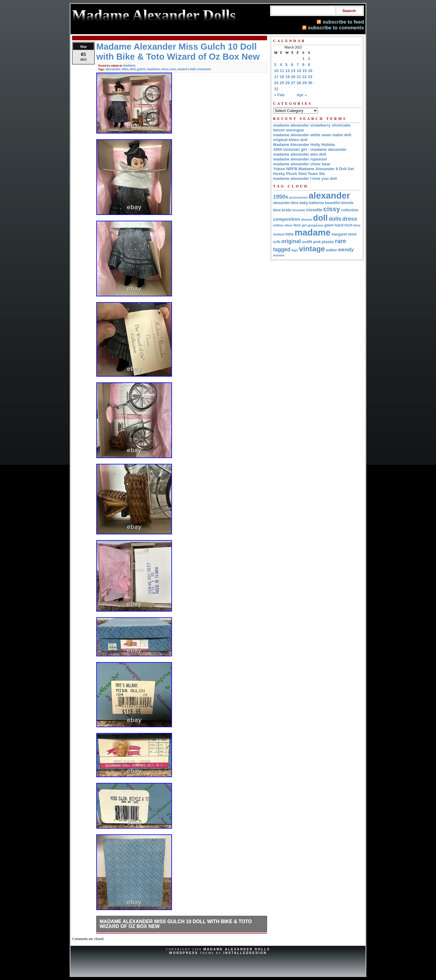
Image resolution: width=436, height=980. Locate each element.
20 (293, 77)
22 (304, 77)
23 (310, 77)
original (291, 241)
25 (282, 83)
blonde (347, 203)
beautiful (333, 203)
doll (132, 69)
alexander (113, 69)
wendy (346, 250)
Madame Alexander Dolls (237, 949)
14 (299, 71)
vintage (312, 249)
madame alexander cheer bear (302, 164)
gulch (141, 69)
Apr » (302, 95)
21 (299, 77)
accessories (299, 197)
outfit (307, 242)
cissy (332, 209)
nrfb (277, 242)
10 (276, 71)
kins (357, 225)
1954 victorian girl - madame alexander (310, 149)
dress (350, 219)
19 (287, 77)
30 (310, 83)
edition (278, 225)
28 (299, 83)
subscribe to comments (336, 28)
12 (287, 71)
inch (348, 225)
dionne (306, 219)
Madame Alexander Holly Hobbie (304, 145)
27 (293, 83)
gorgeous (315, 225)
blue (277, 210)
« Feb (279, 95)
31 (276, 89)
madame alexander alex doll (300, 154)
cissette (314, 210)
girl (304, 225)
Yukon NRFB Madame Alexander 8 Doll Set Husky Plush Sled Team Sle (314, 171)
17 (276, 77)
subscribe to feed (343, 22)
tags (295, 250)
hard (339, 225)
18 (282, 77)
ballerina (317, 203)
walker (331, 250)
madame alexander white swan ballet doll (312, 135)
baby (304, 203)
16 (310, 71)
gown (329, 225)
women (279, 255)
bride (286, 210)
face (297, 225)
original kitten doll (290, 140)
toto (173, 69)
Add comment (200, 69)
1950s (281, 197)
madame (129, 65)
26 (287, 83)
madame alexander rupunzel (300, 159)
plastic (328, 242)
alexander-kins (286, 203)
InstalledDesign (245, 953)
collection (350, 210)
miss (165, 69)
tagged (282, 249)
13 (293, 71)
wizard (182, 69)
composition (287, 219)
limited (279, 234)
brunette (299, 210)
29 (304, 83)
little (289, 234)
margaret (339, 234)
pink (317, 242)
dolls (335, 219)
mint (352, 234)
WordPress (183, 953)
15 (304, 71)
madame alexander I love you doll (305, 178)
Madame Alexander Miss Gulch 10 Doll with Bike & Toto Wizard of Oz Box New (176, 924)
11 (282, 71)
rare (340, 241)
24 (276, 83)
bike (125, 69)
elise (289, 225)
